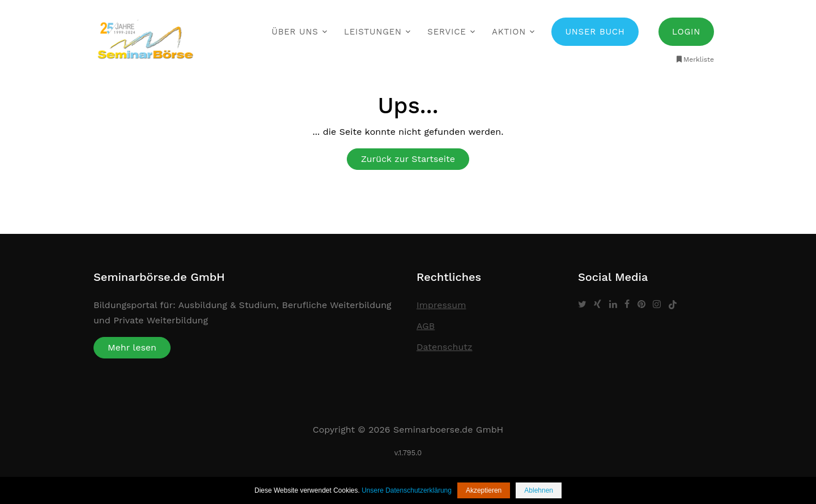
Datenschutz (445, 347)
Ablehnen (539, 490)
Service (447, 32)
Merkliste (694, 59)
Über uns (295, 32)
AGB (426, 326)
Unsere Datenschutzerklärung (407, 490)
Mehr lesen (132, 347)
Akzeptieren (484, 490)
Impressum (441, 305)
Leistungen (373, 32)
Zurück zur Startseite (408, 159)
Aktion (509, 32)
